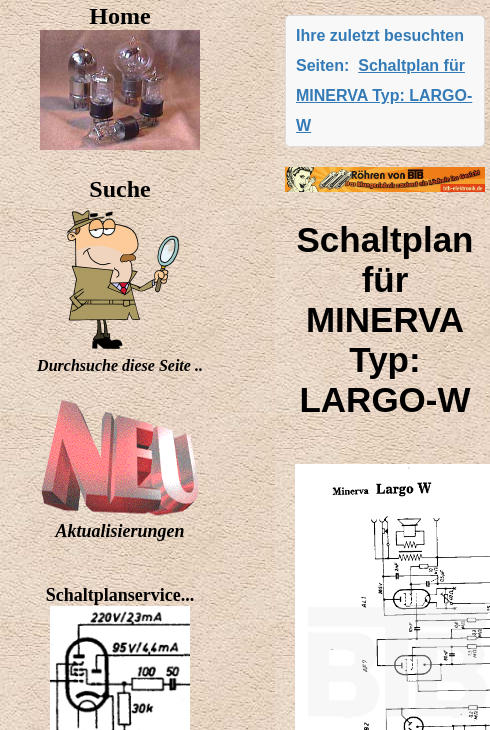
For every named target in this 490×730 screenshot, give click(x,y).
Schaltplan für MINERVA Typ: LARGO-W (384, 95)
